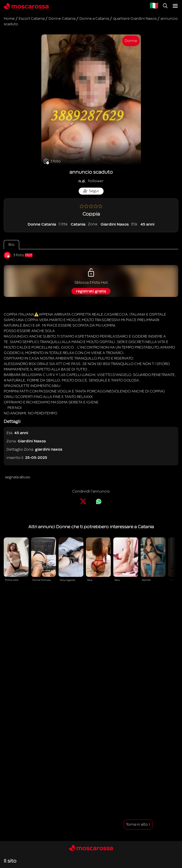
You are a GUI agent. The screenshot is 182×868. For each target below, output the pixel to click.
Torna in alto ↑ (138, 824)
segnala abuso (18, 477)
